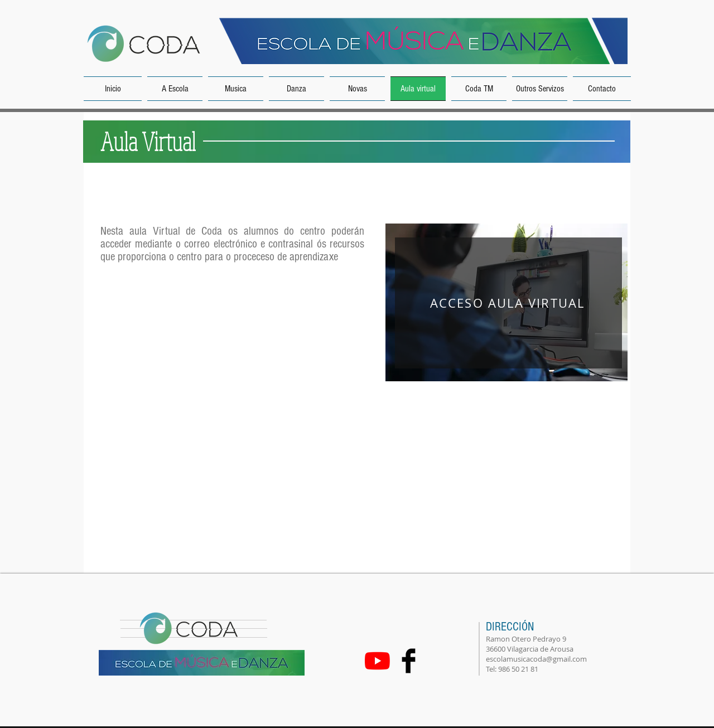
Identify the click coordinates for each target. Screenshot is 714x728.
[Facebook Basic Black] (409, 661)
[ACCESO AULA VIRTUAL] (508, 303)
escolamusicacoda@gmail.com (536, 659)
